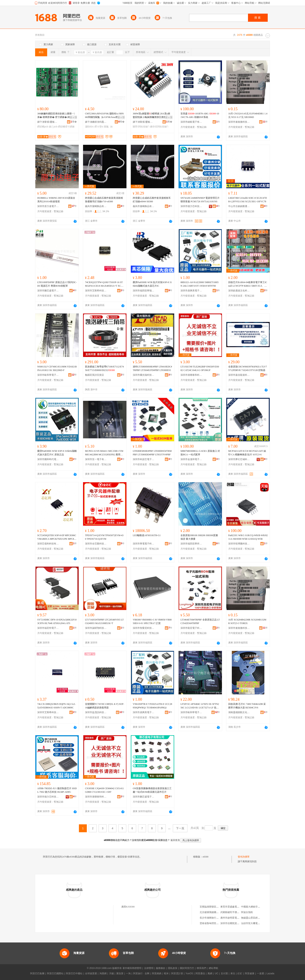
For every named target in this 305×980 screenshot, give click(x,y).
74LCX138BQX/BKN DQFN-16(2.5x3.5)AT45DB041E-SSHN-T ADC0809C (56, 706)
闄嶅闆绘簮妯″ (141, 127)
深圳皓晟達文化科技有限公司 (239, 291)
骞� (74, 122)
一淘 (128, 973)
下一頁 (180, 828)
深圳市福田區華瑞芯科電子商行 (144, 291)
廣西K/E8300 (128, 907)
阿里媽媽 (157, 973)
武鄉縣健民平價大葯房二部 (235, 912)
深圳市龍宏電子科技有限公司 (191, 628)
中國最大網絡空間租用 (253, 907)
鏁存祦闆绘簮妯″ (159, 127)
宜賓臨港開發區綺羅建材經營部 (216, 907)
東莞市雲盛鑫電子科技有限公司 (237, 907)
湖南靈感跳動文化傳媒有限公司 (239, 712)
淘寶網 (103, 973)
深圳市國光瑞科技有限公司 (144, 375)
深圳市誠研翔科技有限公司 (96, 628)
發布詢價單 (244, 857)
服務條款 (161, 968)
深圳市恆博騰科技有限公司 (239, 544)
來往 (233, 973)
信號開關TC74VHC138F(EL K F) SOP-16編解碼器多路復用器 (105, 706)
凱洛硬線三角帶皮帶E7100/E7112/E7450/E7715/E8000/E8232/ (104, 368)
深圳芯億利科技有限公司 (48, 544)
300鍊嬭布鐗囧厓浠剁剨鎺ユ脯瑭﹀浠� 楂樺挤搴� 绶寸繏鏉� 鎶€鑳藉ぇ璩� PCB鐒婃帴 (57, 116)
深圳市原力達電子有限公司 (48, 206)
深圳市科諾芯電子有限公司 (144, 459)
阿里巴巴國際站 (55, 973)
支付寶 (224, 973)
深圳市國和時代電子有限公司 (48, 459)
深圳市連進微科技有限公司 (239, 122)
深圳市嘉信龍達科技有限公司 (239, 375)
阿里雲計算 (177, 973)
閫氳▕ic (108, 127)
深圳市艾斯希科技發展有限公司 (96, 291)
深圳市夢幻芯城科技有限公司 (239, 459)
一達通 (260, 973)
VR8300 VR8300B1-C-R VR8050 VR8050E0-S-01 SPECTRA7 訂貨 (152, 621)
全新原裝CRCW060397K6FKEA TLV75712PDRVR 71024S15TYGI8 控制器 (248, 368)
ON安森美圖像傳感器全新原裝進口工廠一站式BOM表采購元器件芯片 (152, 790)
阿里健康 (250, 973)
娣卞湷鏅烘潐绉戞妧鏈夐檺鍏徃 (96, 122)
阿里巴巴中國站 (74, 973)
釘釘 (240, 973)
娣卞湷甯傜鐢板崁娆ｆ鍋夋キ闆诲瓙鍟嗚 (48, 122)
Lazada (270, 973)
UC (217, 973)
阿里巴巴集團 (37, 973)
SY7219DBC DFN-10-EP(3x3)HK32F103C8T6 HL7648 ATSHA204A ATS (57, 621)
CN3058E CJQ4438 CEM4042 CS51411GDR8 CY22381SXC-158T (104, 790)
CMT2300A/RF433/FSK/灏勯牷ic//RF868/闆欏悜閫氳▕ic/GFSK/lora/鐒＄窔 (104, 115)
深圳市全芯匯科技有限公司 (96, 544)
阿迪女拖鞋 (247, 912)
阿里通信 (200, 973)
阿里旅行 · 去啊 (141, 973)
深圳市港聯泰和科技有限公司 (191, 375)
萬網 (210, 973)
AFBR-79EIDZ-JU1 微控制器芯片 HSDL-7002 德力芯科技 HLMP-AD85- (57, 790)
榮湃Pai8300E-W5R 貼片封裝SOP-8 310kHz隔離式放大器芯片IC (152, 284)
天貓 (111, 973)
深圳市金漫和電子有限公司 (191, 459)
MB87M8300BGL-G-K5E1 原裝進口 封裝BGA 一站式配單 (200, 453)
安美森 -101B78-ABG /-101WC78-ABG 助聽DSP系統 (200, 115)
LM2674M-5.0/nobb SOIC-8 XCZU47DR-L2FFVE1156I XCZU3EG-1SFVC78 (248, 200)
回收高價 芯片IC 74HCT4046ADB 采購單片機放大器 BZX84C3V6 (247, 706)
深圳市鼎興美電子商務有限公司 (191, 291)
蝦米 (166, 973)
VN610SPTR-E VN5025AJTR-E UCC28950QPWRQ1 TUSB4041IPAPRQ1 (152, 706)
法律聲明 (149, 968)
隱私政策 (173, 968)
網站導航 (213, 968)
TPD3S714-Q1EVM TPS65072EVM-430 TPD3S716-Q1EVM (104, 537)
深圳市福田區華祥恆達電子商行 (191, 544)
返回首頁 (175, 840)
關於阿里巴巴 (187, 968)
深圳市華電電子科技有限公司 (144, 544)
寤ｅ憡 (73, 117)
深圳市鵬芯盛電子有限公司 (48, 291)
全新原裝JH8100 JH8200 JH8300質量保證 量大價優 (199, 537)
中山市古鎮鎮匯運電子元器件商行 (239, 206)
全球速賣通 (91, 973)
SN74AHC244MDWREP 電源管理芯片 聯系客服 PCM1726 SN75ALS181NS (200, 200)
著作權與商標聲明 (132, 968)
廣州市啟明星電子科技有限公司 (237, 918)
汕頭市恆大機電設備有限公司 (256, 923)
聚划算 (120, 973)
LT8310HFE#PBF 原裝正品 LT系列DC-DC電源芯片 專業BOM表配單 (57, 284)
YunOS (189, 973)
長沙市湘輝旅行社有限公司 (214, 918)
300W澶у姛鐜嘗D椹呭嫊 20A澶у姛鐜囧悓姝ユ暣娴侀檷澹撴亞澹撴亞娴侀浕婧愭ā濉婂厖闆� (152, 116)
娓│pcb (53, 127)
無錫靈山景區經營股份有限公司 (258, 918)
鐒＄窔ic (99, 127)
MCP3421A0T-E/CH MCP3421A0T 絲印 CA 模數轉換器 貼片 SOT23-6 (247, 453)
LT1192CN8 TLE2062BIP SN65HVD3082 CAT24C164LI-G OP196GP (200, 368)
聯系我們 (201, 968)
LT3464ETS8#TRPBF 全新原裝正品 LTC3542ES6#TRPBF (200, 621)
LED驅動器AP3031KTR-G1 (147, 535)
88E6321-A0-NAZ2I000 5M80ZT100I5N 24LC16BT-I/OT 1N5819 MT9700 (200, 284)
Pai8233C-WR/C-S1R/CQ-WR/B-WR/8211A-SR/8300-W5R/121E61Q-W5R (248, 537)
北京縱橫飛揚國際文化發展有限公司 (219, 912)
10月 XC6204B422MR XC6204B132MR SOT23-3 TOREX (247, 621)
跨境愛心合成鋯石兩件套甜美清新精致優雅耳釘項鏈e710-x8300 (104, 200)
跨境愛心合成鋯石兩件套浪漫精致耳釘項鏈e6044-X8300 (152, 200)
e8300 (205, 857)
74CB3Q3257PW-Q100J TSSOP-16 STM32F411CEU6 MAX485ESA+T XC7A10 (104, 284)
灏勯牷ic (89, 127)
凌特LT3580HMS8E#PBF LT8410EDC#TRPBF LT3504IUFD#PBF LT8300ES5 (152, 368)
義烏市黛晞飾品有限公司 (96, 206)
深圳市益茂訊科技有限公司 (96, 712)
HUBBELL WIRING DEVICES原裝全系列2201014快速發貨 (56, 200)
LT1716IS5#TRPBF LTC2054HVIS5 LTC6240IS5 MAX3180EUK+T (104, 621)
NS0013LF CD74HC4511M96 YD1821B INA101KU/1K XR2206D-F (57, 368)
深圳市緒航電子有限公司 (191, 122)
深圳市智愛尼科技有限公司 (144, 628)
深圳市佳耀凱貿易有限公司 (235, 923)
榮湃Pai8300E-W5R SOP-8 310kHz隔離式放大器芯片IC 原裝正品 (57, 453)
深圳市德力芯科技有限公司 (191, 206)
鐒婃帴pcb (43, 127)
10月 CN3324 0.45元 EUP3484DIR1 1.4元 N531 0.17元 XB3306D (248, 115)
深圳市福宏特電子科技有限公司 (48, 628)
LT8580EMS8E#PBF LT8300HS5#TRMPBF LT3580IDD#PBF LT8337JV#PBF (152, 453)
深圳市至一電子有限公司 (96, 459)
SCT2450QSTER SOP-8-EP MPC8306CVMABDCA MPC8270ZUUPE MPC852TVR (57, 537)
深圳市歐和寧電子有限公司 (48, 375)
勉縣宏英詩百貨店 (94, 375)
